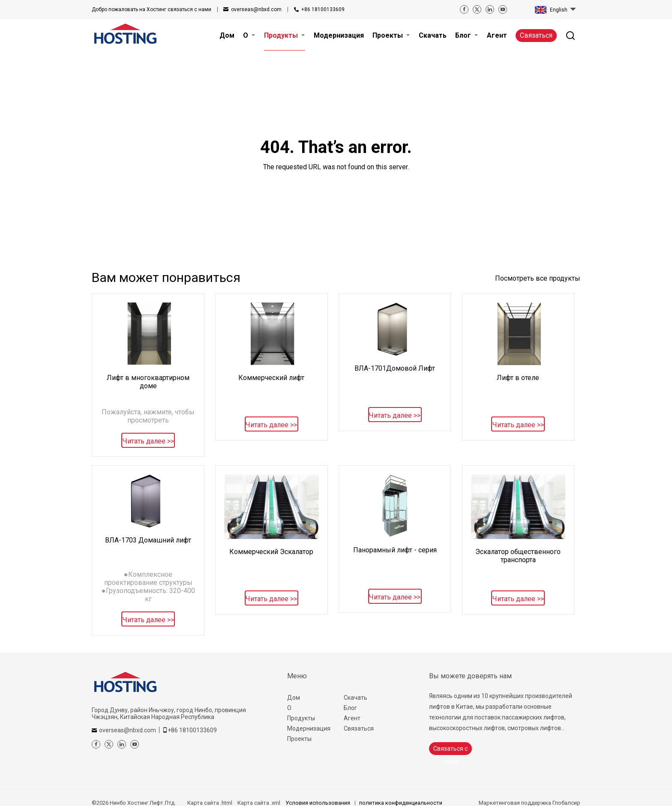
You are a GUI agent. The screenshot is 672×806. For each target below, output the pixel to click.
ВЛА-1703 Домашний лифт (148, 540)
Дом (294, 698)
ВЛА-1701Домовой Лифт (395, 368)
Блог (350, 708)
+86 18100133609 (323, 9)
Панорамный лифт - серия (395, 550)
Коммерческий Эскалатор (271, 552)
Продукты (301, 718)
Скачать (355, 698)
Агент (352, 718)
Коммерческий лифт (271, 378)
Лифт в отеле (518, 378)
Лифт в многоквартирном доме (148, 382)
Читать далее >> (148, 441)
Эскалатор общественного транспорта (518, 556)
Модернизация (309, 728)
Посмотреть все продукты (538, 278)
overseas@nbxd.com (256, 9)
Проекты (299, 739)
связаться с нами (151, 9)
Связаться (536, 35)
